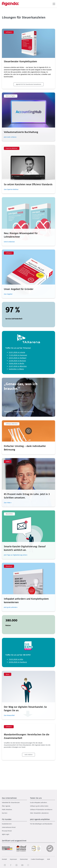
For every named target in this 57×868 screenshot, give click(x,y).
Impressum (13, 859)
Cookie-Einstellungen (37, 859)
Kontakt (4, 859)
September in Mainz (16, 369)
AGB (48, 859)
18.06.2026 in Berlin (16, 363)
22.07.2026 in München (18, 366)
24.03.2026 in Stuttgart (17, 358)
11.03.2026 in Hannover (18, 355)
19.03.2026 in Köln (16, 659)
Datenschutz (24, 859)
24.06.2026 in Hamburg (18, 662)
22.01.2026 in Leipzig (17, 352)
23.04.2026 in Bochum (17, 361)
